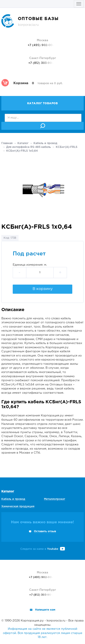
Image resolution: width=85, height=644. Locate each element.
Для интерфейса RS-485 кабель (29, 147)
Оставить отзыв (45, 531)
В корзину (43, 289)
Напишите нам (45, 610)
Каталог (23, 143)
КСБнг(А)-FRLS (67, 147)
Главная (7, 143)
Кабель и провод (45, 143)
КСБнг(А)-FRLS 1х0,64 (22, 151)
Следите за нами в (43, 549)
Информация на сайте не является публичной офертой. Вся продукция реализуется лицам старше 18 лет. (43, 633)
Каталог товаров (43, 103)
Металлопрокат (55, 499)
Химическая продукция (18, 506)
